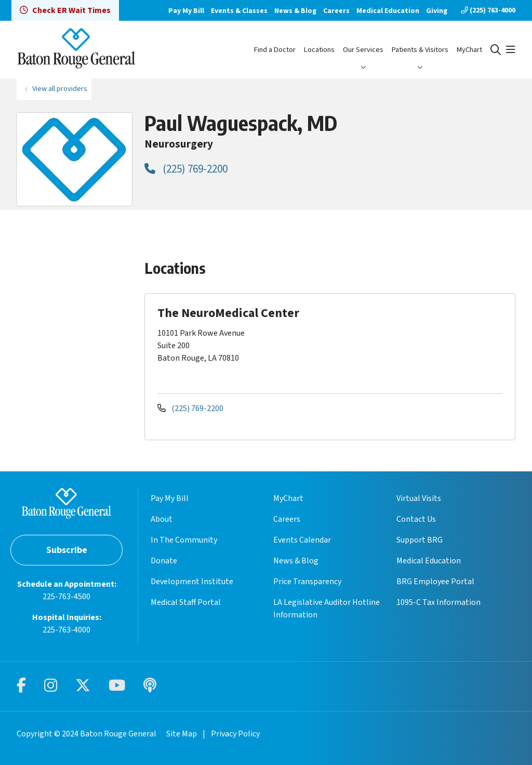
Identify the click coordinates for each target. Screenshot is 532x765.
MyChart (469, 50)
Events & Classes (239, 11)
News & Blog (295, 11)
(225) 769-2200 (186, 169)
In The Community (184, 540)
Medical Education (388, 11)
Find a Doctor (275, 50)
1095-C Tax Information (438, 602)
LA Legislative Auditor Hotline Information (327, 609)
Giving (437, 11)
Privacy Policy (235, 734)
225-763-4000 (66, 630)
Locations (319, 50)
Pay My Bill (186, 11)
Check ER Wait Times (65, 10)
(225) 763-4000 (488, 10)
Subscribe (67, 550)
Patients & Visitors (420, 50)
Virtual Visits (419, 498)
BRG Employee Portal (435, 582)
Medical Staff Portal (186, 602)
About (162, 519)
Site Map (182, 734)
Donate (164, 561)
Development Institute (192, 582)
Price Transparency (307, 582)
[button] (511, 50)
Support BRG (420, 540)
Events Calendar (302, 540)
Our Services (363, 50)
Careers (336, 11)
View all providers (60, 89)
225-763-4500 (66, 597)
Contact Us (416, 519)
